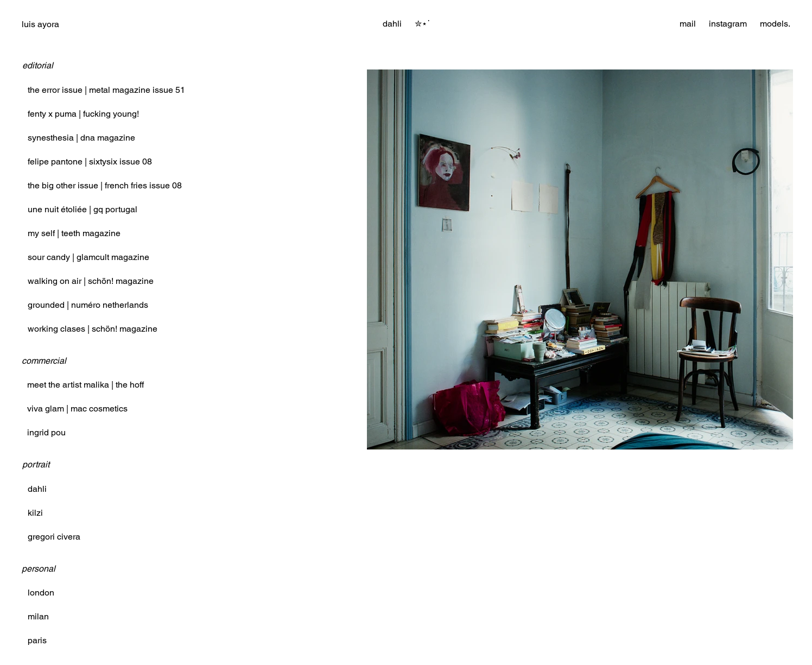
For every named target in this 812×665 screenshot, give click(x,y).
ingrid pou (46, 432)
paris (37, 640)
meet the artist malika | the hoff (85, 385)
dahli (37, 489)
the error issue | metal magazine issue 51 (106, 90)
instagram (728, 24)
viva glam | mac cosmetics (77, 408)
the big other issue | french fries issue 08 (105, 185)
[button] (422, 24)
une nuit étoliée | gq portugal (83, 209)
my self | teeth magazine (74, 233)
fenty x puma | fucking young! (83, 114)
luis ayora (40, 24)
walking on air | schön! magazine (91, 281)
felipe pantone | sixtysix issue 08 (90, 161)
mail (688, 24)
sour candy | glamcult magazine (88, 257)
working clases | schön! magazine (93, 329)
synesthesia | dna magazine (81, 138)
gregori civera (54, 537)
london (41, 593)
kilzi (35, 513)
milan (38, 616)
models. (775, 24)
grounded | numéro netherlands (88, 305)
